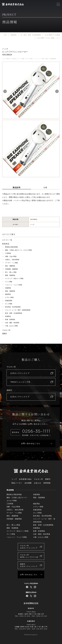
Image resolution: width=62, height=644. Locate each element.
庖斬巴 (5, 334)
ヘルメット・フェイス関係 (12, 285)
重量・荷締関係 (9, 275)
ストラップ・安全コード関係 (13, 279)
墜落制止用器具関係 (10, 247)
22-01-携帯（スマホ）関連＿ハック (27, 59)
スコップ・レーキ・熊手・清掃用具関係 (16, 310)
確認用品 (6, 294)
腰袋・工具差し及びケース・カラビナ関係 (17, 250)
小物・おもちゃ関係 (10, 326)
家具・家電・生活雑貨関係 (12, 313)
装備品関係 (7, 301)
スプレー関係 (8, 297)
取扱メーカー (17, 483)
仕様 (45, 188)
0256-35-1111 (36, 431)
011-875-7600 (25, 629)
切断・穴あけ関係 (9, 256)
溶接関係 (6, 288)
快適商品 (6, 316)
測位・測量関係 (9, 266)
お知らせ (38, 483)
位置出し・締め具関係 (11, 260)
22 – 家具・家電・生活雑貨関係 (48, 59)
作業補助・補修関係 (10, 269)
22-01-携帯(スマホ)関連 (9, 59)
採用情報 (47, 483)
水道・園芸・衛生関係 (11, 323)
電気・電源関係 (9, 291)
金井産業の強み (25, 479)
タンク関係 (7, 304)
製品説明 (17, 188)
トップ (14, 479)
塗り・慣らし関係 (9, 272)
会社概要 (28, 483)
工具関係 (6, 253)
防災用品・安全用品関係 (11, 307)
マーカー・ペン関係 (10, 263)
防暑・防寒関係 (9, 319)
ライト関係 (7, 282)
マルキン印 (6, 330)
